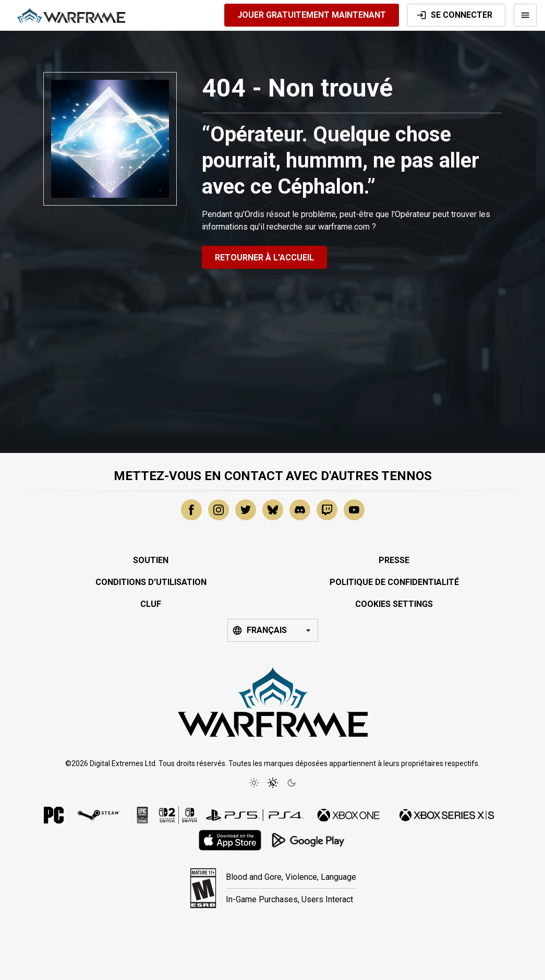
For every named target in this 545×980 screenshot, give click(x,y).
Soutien (151, 560)
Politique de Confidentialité (394, 582)
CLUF (151, 604)
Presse (394, 560)
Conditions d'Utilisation (151, 582)
